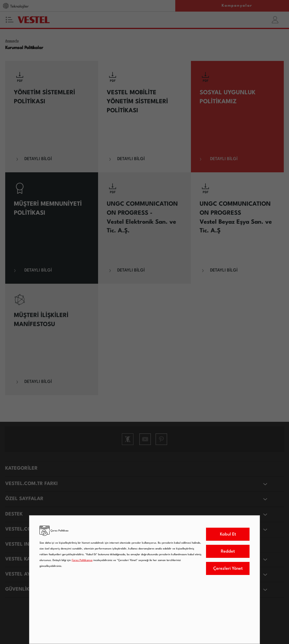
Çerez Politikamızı (82, 560)
